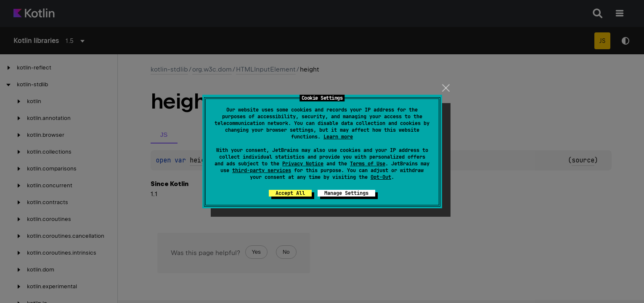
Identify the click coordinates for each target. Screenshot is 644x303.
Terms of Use (368, 164)
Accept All (290, 193)
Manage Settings (346, 193)
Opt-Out (381, 177)
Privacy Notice (303, 164)
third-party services (262, 170)
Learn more (338, 137)
